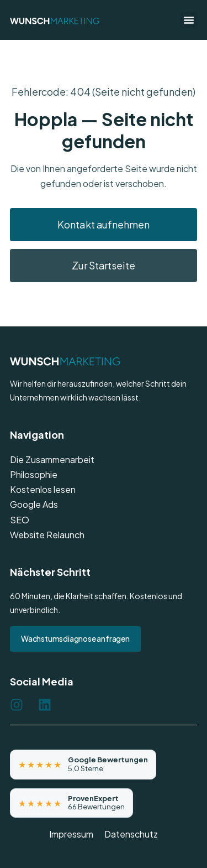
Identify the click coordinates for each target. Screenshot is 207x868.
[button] (189, 20)
